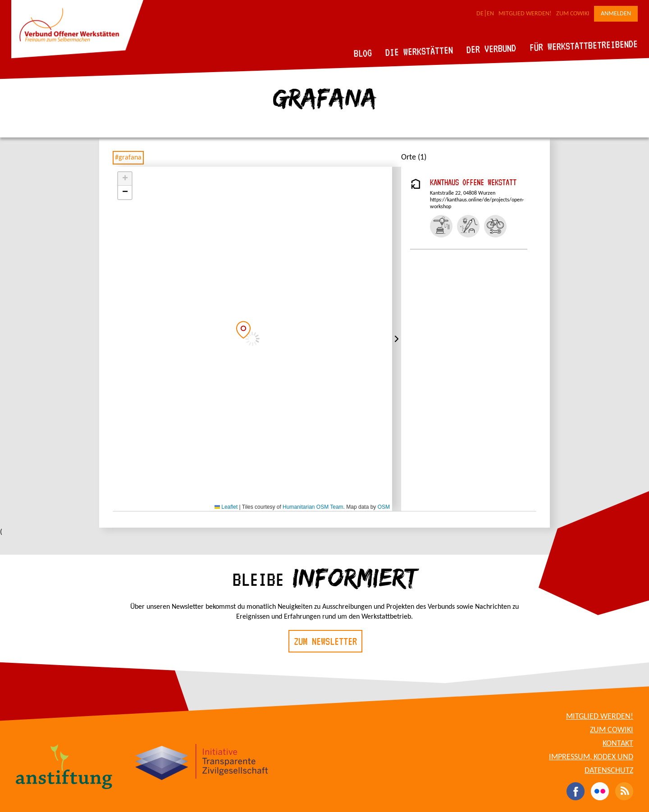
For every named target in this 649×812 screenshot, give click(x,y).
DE (480, 14)
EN (490, 14)
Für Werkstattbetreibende (583, 45)
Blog (363, 53)
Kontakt (618, 744)
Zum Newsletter (325, 641)
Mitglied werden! (525, 14)
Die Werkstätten (419, 51)
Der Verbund (491, 49)
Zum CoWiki (573, 14)
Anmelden (616, 14)
